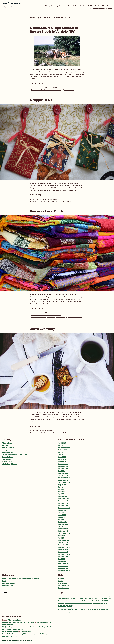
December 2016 (64, 529)
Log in (60, 581)
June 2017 (62, 515)
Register (61, 579)
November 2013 (64, 570)
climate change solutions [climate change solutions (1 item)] (81, 598)
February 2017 (63, 524)
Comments (64, 586)
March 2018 (62, 496)
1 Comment (67, 433)
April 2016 (62, 538)
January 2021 (63, 455)
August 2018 (63, 485)
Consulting (63, 6)
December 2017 (64, 503)
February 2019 (63, 473)
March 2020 (63, 462)
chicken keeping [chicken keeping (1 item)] (62, 598)
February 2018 (63, 499)
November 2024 (64, 448)
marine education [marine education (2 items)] (88, 603)
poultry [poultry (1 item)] (76, 610)
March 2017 (62, 522)
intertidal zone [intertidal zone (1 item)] (61, 603)
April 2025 (62, 443)
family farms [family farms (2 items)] (96, 598)
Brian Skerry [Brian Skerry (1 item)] (107, 596)
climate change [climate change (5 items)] (71, 598)
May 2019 (62, 471)
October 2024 (63, 450)
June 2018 (62, 489)
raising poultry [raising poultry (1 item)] (86, 610)
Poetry (109, 6)
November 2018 (64, 478)
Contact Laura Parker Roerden (101, 8)
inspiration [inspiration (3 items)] (105, 601)
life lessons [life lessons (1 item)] (77, 603)
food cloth (43, 317)
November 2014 (64, 557)
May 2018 (62, 492)
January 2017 (63, 526)
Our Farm (83, 6)
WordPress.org (64, 588)
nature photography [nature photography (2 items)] (102, 603)
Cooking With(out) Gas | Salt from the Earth (18, 622)
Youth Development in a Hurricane (15, 455)
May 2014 (62, 559)
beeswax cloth (35, 317)
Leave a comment (69, 90)
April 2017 (62, 519)
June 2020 (62, 457)
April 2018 (62, 494)
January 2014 (63, 566)
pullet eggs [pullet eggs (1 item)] (81, 610)
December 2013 (64, 568)
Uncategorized (8, 586)
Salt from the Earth (14, 3)
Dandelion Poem (8, 452)
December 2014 (64, 554)
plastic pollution (61, 317)
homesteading (51, 317)
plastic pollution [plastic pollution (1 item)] (64, 610)
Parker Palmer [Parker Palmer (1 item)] (84, 606)
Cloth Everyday (42, 329)
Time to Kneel (7, 443)
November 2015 (64, 547)
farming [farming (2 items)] (109, 598)
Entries (62, 583)
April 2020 (62, 459)
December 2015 (64, 545)
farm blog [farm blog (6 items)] (103, 598)
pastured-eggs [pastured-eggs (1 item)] (90, 606)
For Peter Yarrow (8, 448)
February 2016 (63, 540)
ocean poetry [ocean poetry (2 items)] (77, 606)
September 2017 (64, 508)
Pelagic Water (26, 632)
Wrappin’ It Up (41, 100)
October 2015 (63, 550)
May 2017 (62, 517)
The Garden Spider (15, 620)
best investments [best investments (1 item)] (82, 596)
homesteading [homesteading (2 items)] (83, 601)
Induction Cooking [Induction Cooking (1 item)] (98, 601)
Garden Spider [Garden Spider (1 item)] (66, 601)
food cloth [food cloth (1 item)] (60, 601)
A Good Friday (7, 462)
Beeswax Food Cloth (46, 211)
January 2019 (63, 475)
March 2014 (62, 561)
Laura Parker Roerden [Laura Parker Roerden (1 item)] (69, 603)
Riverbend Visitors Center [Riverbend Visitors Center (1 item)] (95, 610)
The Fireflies (7, 459)
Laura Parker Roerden (37, 88)
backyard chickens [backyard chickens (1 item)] (68, 596)
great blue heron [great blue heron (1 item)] (73, 601)
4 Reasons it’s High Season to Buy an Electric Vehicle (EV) (54, 30)
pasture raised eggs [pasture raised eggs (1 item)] (98, 606)
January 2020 (63, 464)
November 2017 (64, 506)
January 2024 (63, 452)
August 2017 (63, 510)
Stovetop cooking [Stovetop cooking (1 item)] (66, 612)
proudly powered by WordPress (24, 641)
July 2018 (62, 487)
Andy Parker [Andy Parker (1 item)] (61, 596)
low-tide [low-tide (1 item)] (81, 603)
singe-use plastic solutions (74, 317)
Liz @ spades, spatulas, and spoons (15, 627)
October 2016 (63, 531)
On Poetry (6, 445)
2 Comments (68, 201)
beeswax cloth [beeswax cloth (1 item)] (75, 596)
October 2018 (63, 480)
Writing (47, 6)
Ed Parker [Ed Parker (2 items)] (89, 598)
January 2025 (63, 445)
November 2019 (64, 469)
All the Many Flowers (10, 464)
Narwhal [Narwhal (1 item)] (94, 603)
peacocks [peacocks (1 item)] (104, 606)
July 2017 (62, 513)
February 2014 (63, 563)
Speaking (54, 6)
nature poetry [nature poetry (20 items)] (66, 606)
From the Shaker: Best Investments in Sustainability (46, 90)
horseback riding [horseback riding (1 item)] (90, 601)
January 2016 (63, 543)
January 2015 (63, 552)
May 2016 (62, 536)
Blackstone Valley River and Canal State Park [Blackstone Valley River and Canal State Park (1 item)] (95, 596)
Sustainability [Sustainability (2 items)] (74, 612)
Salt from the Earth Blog (97, 6)
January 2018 (63, 501)
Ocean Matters (74, 6)
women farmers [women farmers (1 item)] (81, 612)
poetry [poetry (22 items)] (71, 609)
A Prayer (5, 450)
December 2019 (64, 466)
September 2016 (64, 533)
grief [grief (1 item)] (77, 601)
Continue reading (38, 83)
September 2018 (64, 482)
